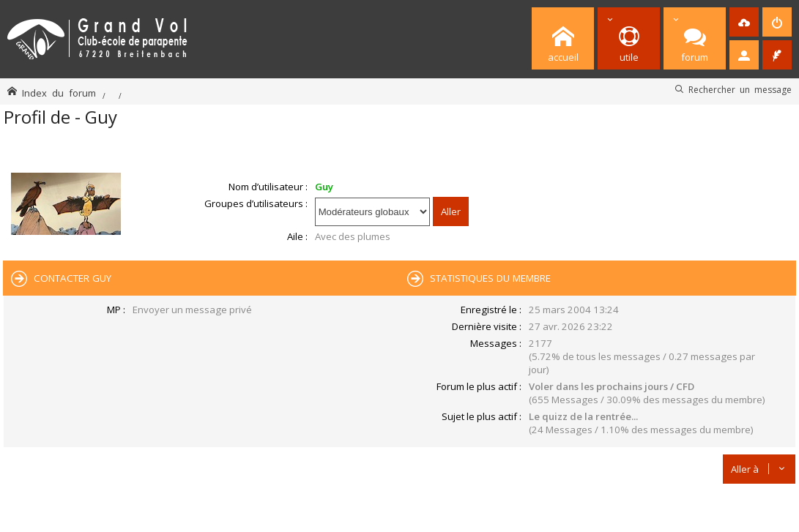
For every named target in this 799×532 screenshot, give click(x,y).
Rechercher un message (740, 89)
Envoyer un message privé (192, 310)
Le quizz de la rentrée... (583, 416)
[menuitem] (744, 22)
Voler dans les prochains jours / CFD (612, 386)
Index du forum (59, 93)
